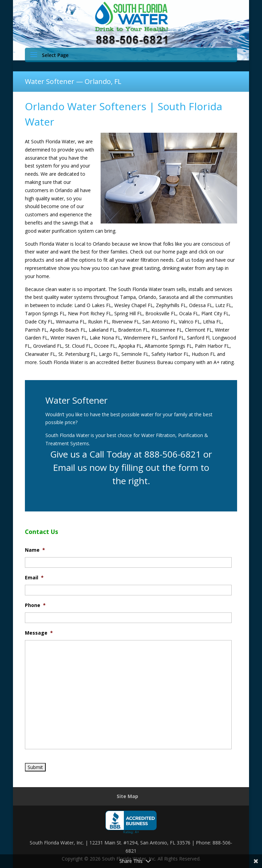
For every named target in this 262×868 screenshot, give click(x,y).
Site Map (127, 796)
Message (39, 633)
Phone (35, 605)
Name (35, 550)
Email (34, 578)
